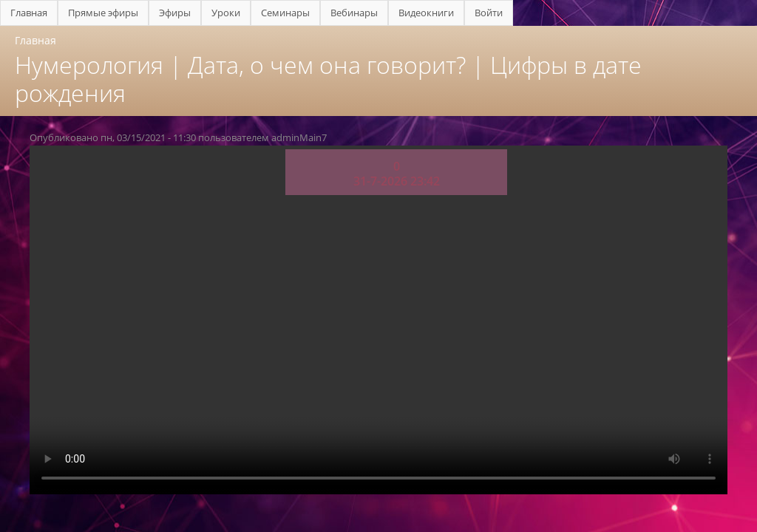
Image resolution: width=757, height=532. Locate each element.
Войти (489, 13)
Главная (29, 13)
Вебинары (354, 13)
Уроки (226, 13)
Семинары (285, 13)
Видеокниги (426, 13)
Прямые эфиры (103, 13)
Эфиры (175, 13)
